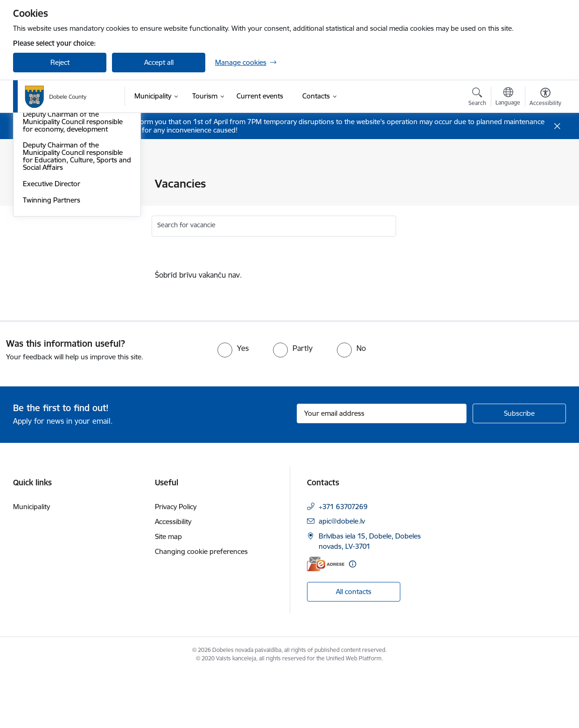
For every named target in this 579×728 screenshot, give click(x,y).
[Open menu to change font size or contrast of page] (545, 98)
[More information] (352, 619)
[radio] (233, 404)
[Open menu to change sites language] (508, 98)
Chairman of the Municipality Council (68, 220)
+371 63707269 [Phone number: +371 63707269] (343, 562)
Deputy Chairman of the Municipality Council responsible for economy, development (73, 248)
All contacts (354, 647)
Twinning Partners (52, 326)
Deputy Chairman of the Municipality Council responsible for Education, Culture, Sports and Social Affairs (73, 283)
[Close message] (557, 126)
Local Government (52, 200)
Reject (60, 62)
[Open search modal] (477, 98)
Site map (168, 592)
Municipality (31, 562)
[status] (337, 275)
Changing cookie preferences (201, 607)
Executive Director (52, 310)
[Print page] (543, 180)
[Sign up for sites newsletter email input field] (382, 469)
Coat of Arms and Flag (58, 185)
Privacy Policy (176, 562)
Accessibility (173, 577)
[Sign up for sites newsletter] (519, 469)
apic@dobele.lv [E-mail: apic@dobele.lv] (342, 577)
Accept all (159, 62)
